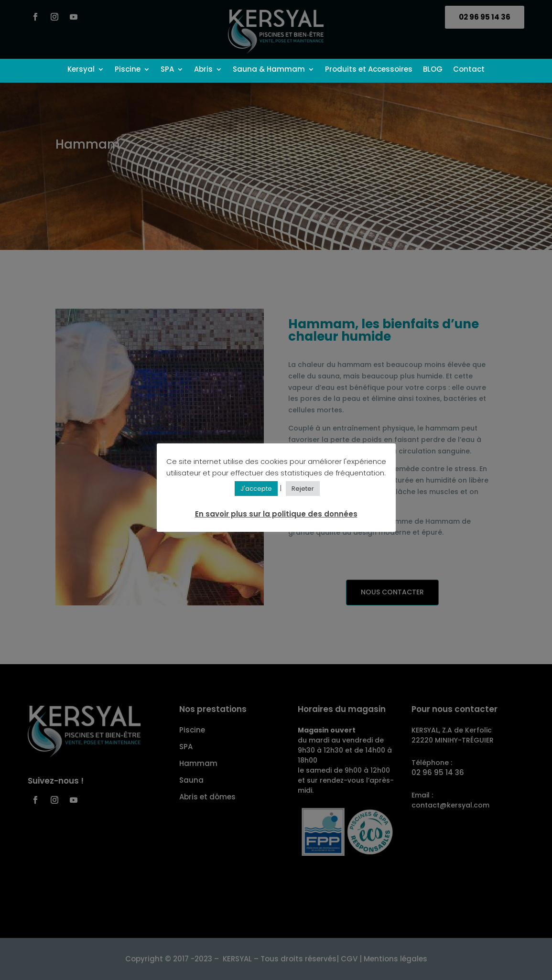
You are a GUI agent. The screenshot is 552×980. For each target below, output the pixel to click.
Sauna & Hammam (269, 70)
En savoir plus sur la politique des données (276, 514)
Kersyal (81, 70)
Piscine (128, 70)
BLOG (433, 70)
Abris (203, 70)
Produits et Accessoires (369, 70)
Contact (469, 70)
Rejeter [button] (303, 489)
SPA (167, 70)
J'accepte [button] (256, 489)
